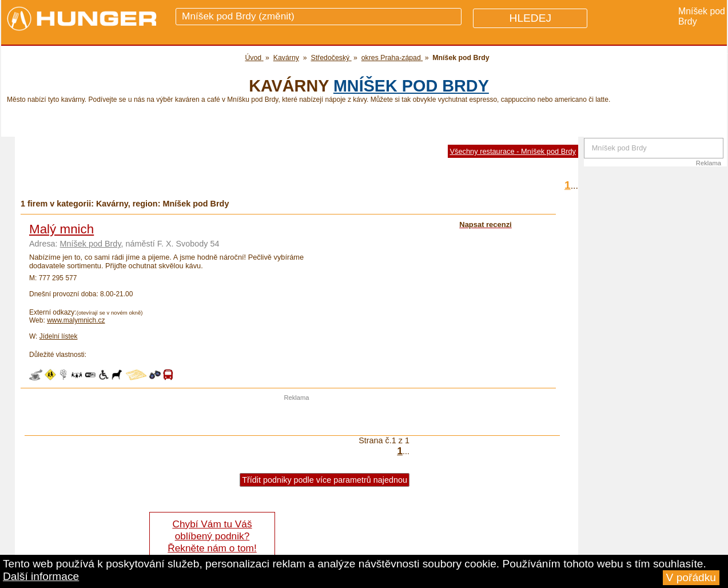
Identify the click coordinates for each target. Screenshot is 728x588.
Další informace (41, 576)
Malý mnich (61, 229)
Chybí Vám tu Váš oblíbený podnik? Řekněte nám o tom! (212, 536)
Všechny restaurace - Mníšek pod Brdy (513, 151)
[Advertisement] (297, 418)
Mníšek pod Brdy (411, 86)
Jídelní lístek (59, 336)
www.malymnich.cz (76, 320)
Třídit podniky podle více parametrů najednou (325, 480)
